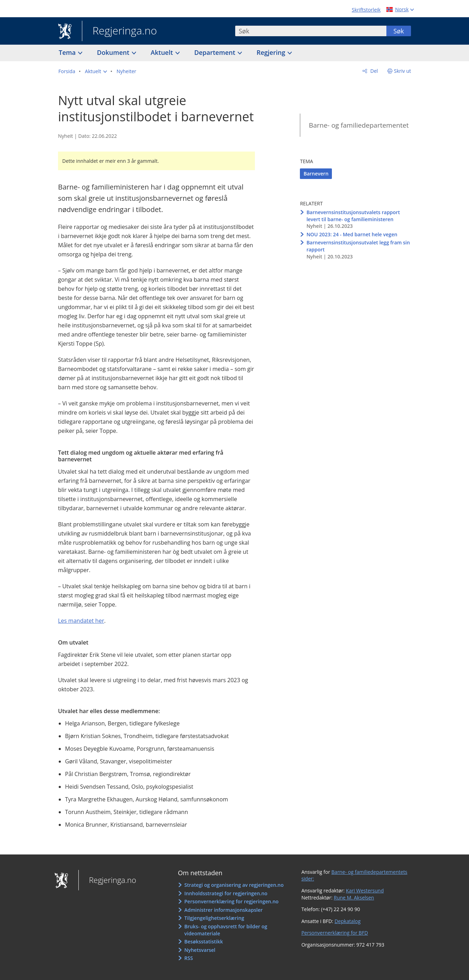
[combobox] (311, 31)
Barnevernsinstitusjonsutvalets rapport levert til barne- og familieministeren (353, 216)
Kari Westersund (365, 891)
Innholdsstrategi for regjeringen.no (226, 893)
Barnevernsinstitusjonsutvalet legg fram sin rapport (358, 246)
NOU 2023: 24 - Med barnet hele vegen (352, 234)
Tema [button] (68, 52)
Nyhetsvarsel (200, 950)
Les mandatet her (81, 621)
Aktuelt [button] (163, 52)
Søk (399, 31)
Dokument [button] (114, 52)
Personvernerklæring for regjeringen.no (231, 901)
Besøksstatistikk (204, 941)
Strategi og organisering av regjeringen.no (234, 885)
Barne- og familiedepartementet (359, 125)
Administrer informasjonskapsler (223, 910)
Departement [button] (216, 52)
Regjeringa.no (119, 31)
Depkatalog (347, 921)
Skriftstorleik (366, 10)
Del (374, 71)
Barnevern (316, 174)
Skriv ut (403, 71)
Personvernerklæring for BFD (335, 933)
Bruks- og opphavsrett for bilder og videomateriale (226, 930)
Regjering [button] (272, 52)
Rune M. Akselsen (354, 898)
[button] (96, 71)
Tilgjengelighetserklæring (214, 918)
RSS (188, 958)
